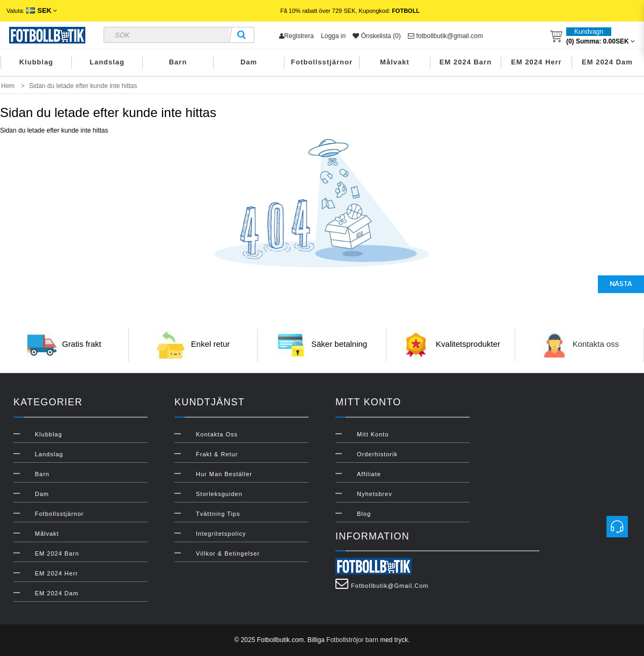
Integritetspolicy (221, 534)
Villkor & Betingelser (228, 553)
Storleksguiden (219, 494)
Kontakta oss (596, 344)
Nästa (621, 284)
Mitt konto (373, 434)
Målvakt (395, 62)
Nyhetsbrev (375, 494)
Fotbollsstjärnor (322, 62)
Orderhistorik (377, 454)
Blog (364, 514)
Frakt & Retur (217, 454)
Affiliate (369, 474)
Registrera (296, 36)
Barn (178, 62)
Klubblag (36, 62)
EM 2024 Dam (607, 62)
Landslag (107, 62)
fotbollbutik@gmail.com (445, 36)
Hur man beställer (224, 474)
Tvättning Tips (218, 514)
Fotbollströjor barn (352, 640)
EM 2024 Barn (466, 62)
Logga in (333, 36)
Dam (249, 62)
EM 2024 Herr (536, 62)
